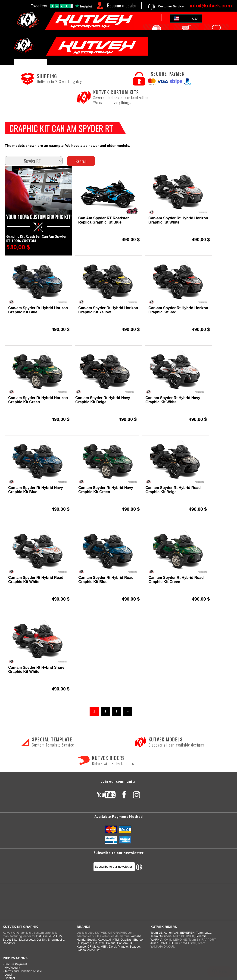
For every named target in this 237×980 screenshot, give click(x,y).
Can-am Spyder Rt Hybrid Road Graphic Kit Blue (106, 580)
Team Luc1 (204, 933)
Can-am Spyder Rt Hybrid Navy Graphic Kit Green (106, 490)
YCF (102, 943)
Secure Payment (16, 964)
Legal (8, 975)
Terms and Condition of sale (23, 971)
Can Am (122, 943)
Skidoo (81, 950)
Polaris (111, 943)
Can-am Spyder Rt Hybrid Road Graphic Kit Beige (173, 490)
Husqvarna (84, 943)
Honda (81, 940)
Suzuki (92, 940)
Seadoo (135, 947)
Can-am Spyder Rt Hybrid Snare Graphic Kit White (36, 670)
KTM (116, 940)
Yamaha (136, 936)
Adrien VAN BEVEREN (179, 933)
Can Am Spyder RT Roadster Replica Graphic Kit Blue (103, 220)
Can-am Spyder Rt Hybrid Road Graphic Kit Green (176, 580)
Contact (10, 978)
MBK (104, 947)
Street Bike (10, 940)
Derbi (112, 947)
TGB (133, 943)
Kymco (81, 947)
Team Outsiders (161, 936)
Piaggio (123, 947)
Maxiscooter (27, 940)
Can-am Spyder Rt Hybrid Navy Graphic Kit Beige (103, 400)
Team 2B (156, 933)
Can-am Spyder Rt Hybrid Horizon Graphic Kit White (178, 220)
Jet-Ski (41, 940)
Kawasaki (104, 940)
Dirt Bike (42, 936)
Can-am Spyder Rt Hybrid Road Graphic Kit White (36, 580)
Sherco (138, 940)
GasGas (126, 940)
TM (95, 943)
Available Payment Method (119, 816)
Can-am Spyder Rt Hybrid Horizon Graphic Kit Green (38, 400)
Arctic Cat (94, 950)
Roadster (9, 943)
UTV (59, 936)
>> (127, 711)
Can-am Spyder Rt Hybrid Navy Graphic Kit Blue (36, 490)
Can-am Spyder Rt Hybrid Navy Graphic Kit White (173, 400)
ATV (52, 936)
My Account (12, 968)
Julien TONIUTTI (162, 943)
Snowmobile (56, 940)
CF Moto (93, 947)
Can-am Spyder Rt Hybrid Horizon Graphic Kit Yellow (108, 310)
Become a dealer (122, 5)
